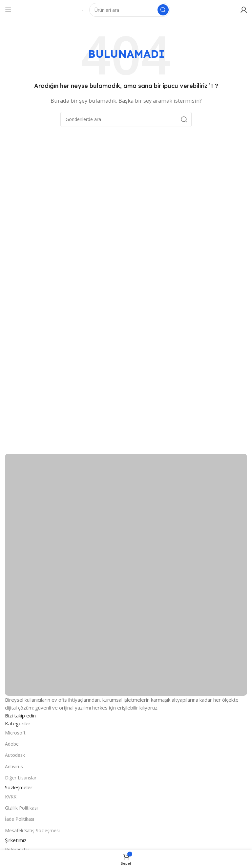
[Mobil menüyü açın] (8, 10)
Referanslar (17, 849)
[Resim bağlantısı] (126, 574)
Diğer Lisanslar (21, 778)
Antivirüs (14, 766)
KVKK (11, 797)
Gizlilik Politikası (21, 808)
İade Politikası (20, 819)
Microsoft (15, 733)
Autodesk (15, 755)
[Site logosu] (83, 10)
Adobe (12, 744)
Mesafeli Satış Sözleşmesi (32, 830)
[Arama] (130, 10)
